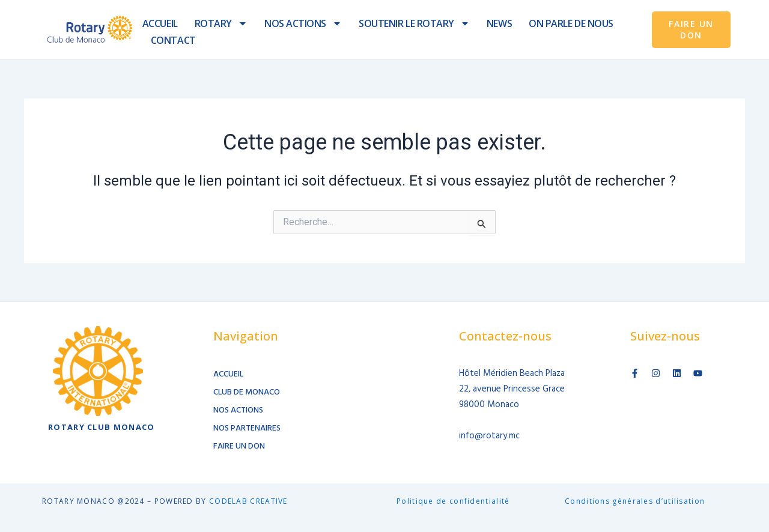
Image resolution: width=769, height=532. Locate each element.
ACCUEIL (160, 23)
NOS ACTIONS (303, 23)
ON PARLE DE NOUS (571, 23)
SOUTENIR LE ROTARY (414, 23)
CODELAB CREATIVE (248, 501)
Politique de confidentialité (453, 501)
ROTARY (221, 23)
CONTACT (173, 41)
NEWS (499, 23)
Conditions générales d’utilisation (635, 501)
